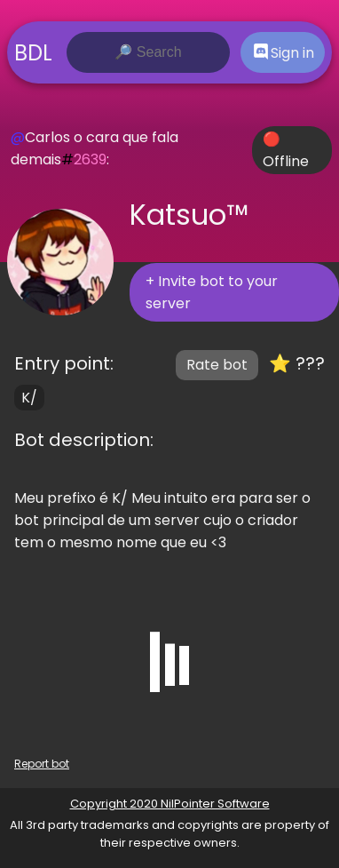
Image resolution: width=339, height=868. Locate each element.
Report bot (42, 764)
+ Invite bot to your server (212, 292)
